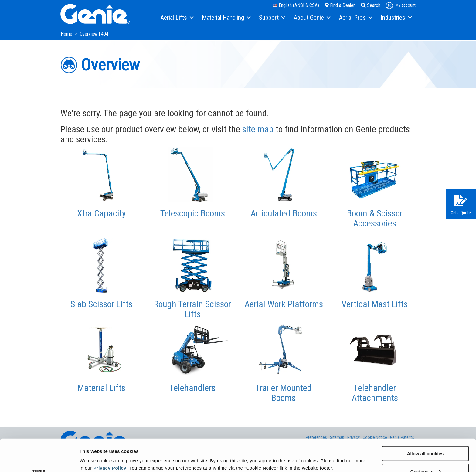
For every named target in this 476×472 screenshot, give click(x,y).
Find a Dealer (340, 5)
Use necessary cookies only (425, 457)
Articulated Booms (284, 213)
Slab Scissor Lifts (101, 304)
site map (258, 129)
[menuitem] (177, 18)
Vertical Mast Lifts (375, 304)
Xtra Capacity (102, 213)
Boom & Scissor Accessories (375, 218)
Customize (426, 439)
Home (67, 34)
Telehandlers (192, 388)
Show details (94, 452)
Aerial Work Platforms (284, 304)
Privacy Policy (110, 435)
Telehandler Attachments (375, 393)
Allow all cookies (425, 421)
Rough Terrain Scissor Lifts (192, 309)
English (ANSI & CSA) (296, 5)
